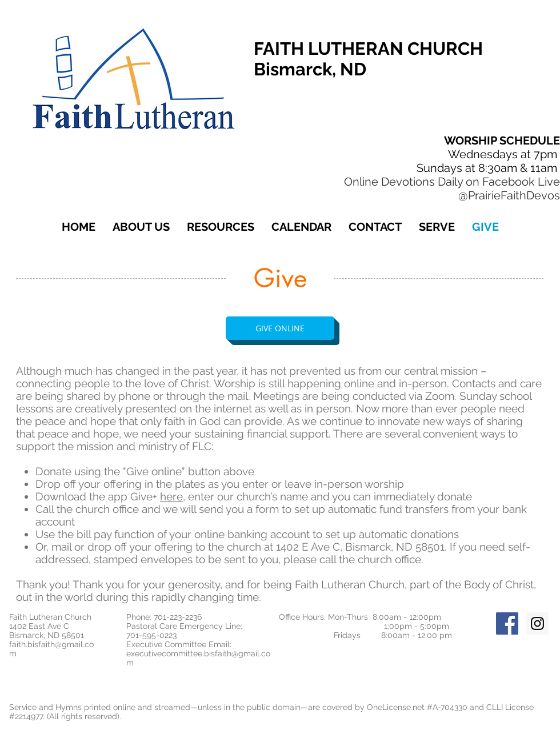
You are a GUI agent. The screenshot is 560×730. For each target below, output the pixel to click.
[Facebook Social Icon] (507, 623)
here (171, 496)
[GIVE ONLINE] (280, 328)
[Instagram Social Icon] (537, 623)
